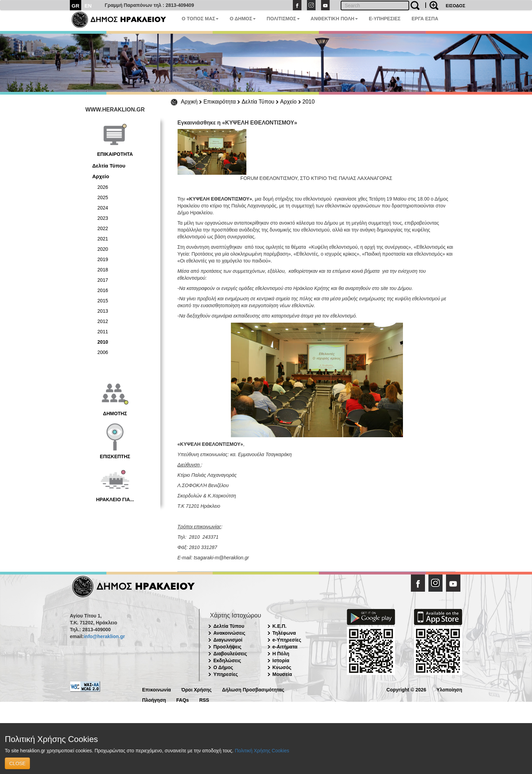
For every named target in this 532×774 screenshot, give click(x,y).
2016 (103, 290)
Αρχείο (288, 102)
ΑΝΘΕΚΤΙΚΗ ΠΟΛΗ (334, 19)
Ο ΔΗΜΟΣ (242, 19)
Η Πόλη (281, 654)
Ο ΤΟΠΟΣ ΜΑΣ (200, 19)
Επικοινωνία (157, 689)
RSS (204, 700)
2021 (103, 239)
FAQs (183, 700)
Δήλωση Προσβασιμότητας (253, 689)
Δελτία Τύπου (258, 102)
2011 (103, 332)
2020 (103, 249)
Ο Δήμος (223, 667)
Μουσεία (282, 674)
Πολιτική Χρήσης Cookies (262, 751)
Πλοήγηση (154, 700)
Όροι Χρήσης (197, 689)
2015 (103, 301)
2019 (103, 259)
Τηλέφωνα (284, 633)
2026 (103, 187)
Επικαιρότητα (220, 102)
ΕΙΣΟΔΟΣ (455, 6)
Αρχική (189, 102)
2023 (103, 218)
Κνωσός (282, 667)
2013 (103, 311)
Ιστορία (281, 660)
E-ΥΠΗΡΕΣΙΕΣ (385, 19)
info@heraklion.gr (104, 636)
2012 (103, 321)
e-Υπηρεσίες (287, 640)
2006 (103, 352)
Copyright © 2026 (406, 689)
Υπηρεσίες (226, 674)
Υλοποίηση (449, 689)
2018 (103, 270)
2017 (103, 280)
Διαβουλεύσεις (230, 654)
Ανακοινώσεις (229, 633)
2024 (103, 208)
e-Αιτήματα (285, 647)
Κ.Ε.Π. (280, 626)
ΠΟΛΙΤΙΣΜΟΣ (283, 19)
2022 (103, 228)
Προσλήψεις (227, 647)
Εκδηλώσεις (227, 660)
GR (76, 6)
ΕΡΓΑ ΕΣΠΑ (425, 19)
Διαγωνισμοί (228, 640)
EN (88, 6)
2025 (103, 197)
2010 (309, 102)
